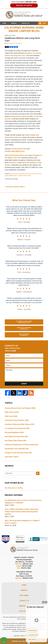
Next (23, 187)
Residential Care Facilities (17, 449)
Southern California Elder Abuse (22, 176)
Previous (9, 187)
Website (14, 23)
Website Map (24, 606)
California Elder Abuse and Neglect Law (24, 322)
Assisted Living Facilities (17, 420)
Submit (24, 384)
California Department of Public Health (21, 445)
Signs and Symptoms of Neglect (24, 328)
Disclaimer (24, 595)
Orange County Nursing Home (18, 453)
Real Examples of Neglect (24, 335)
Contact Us (25, 23)
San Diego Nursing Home (16, 436)
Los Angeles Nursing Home (17, 428)
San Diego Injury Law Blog (14, 488)
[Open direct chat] (43, 602)
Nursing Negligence (14, 432)
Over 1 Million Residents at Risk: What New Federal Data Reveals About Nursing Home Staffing (22, 512)
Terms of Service (22, 619)
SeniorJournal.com (19, 149)
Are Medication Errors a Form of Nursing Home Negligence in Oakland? (23, 501)
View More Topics (12, 457)
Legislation (22, 174)
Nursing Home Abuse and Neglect (20, 408)
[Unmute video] (36, 620)
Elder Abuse (15, 174)
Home (4, 23)
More (44, 23)
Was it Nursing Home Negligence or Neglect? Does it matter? (22, 522)
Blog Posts (24, 611)
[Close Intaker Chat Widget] (46, 602)
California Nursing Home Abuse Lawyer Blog (24, 15)
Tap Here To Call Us (24, 5)
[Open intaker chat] (29, 643)
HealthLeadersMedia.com (15, 151)
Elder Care (11, 416)
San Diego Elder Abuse (15, 441)
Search (38, 473)
